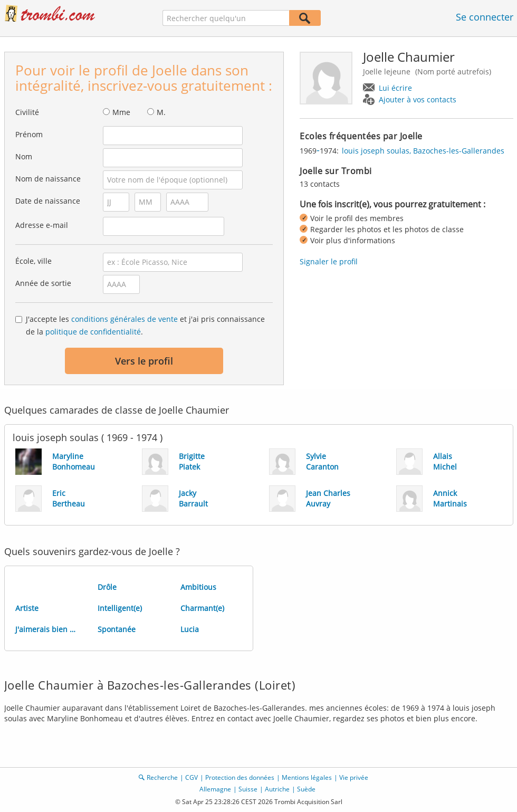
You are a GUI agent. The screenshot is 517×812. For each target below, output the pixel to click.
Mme (121, 112)
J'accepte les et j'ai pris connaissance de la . (145, 325)
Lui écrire (395, 88)
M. (161, 112)
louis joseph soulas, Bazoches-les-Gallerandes (423, 151)
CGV (192, 777)
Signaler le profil (329, 261)
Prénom (29, 134)
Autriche (277, 789)
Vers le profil (144, 361)
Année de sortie (43, 283)
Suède (306, 789)
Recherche (162, 777)
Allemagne (215, 789)
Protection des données (240, 777)
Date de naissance (48, 201)
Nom (24, 156)
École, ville (33, 261)
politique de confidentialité (93, 332)
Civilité (27, 112)
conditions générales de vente (125, 319)
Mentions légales (307, 777)
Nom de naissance (48, 179)
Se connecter (485, 17)
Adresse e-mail (42, 225)
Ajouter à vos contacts (418, 99)
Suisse (248, 789)
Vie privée (354, 777)
